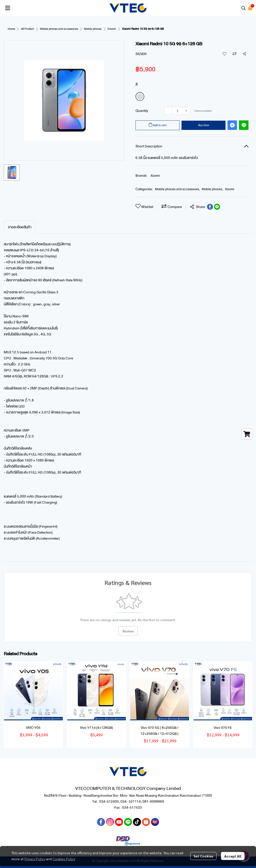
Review (128, 631)
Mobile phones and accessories (59, 29)
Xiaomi (112, 29)
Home (11, 29)
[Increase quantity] (186, 111)
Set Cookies (203, 856)
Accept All (233, 856)
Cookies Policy (64, 859)
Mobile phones (93, 29)
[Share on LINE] (217, 207)
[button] (243, 8)
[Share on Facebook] (210, 207)
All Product (27, 29)
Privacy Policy (35, 859)
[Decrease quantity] (168, 111)
